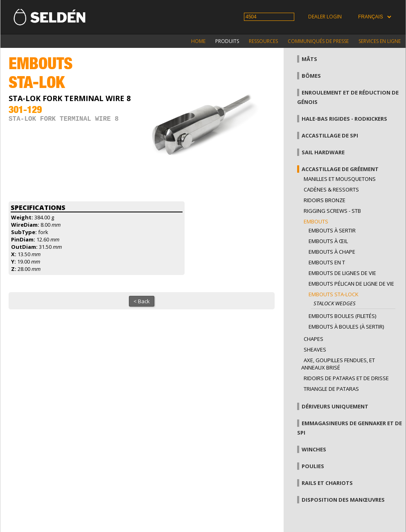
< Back (142, 301)
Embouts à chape (332, 252)
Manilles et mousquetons (340, 179)
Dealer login (325, 17)
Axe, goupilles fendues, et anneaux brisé (338, 364)
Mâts (309, 59)
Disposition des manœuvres (343, 500)
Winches (314, 449)
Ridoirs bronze (325, 200)
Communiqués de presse (318, 41)
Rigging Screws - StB (332, 211)
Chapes (314, 339)
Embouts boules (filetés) (342, 316)
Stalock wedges (335, 303)
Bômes (311, 76)
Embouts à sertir (332, 230)
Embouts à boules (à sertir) (346, 327)
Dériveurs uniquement (335, 406)
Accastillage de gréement (340, 169)
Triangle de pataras (331, 389)
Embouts (316, 221)
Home (198, 41)
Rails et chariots (327, 483)
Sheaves (315, 349)
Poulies (313, 466)
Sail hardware (323, 152)
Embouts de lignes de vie (342, 273)
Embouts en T (327, 262)
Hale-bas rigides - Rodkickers (344, 119)
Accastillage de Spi (330, 135)
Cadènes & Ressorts (331, 189)
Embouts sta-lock (334, 294)
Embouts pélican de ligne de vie (351, 284)
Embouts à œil (328, 241)
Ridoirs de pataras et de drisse (346, 378)
